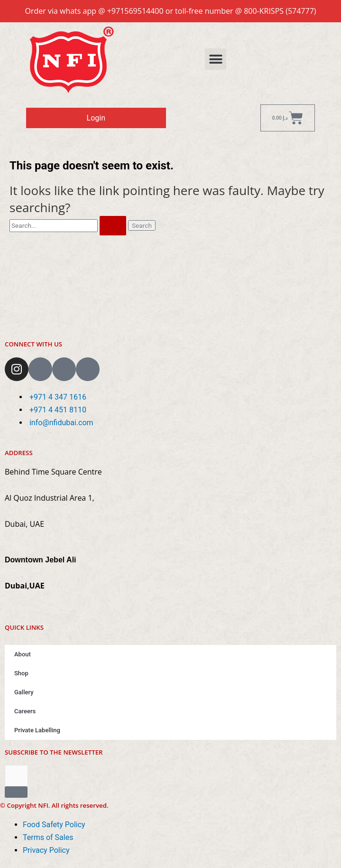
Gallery (24, 692)
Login (96, 118)
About (23, 654)
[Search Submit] (113, 226)
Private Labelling (37, 730)
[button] (216, 59)
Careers (25, 711)
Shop (21, 673)
